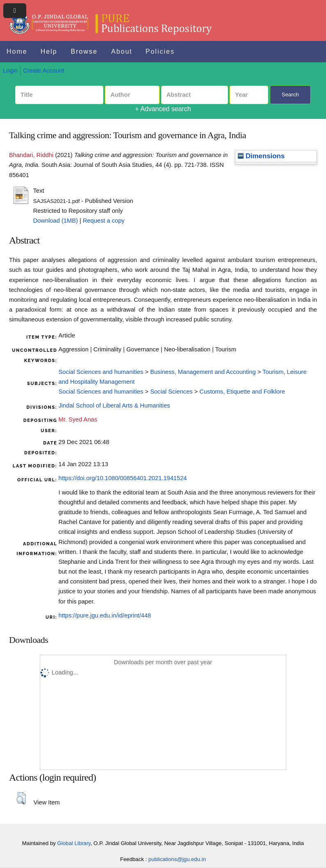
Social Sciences (171, 392)
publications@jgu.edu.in (177, 859)
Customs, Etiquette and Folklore (242, 392)
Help (49, 51)
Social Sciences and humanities (101, 372)
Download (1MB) (56, 221)
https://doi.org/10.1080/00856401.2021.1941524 (123, 478)
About (122, 51)
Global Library (74, 843)
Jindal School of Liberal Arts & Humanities (114, 406)
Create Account (43, 71)
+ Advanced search (163, 109)
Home (17, 51)
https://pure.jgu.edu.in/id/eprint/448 (105, 615)
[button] (21, 798)
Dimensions (261, 156)
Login (10, 71)
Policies (160, 51)
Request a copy (104, 221)
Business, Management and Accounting (203, 372)
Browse (84, 51)
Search (290, 95)
